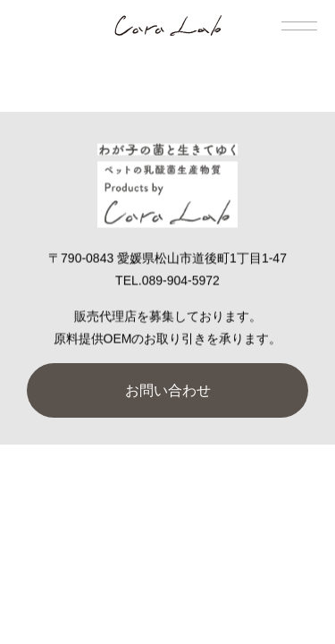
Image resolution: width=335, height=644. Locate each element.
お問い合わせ (168, 390)
